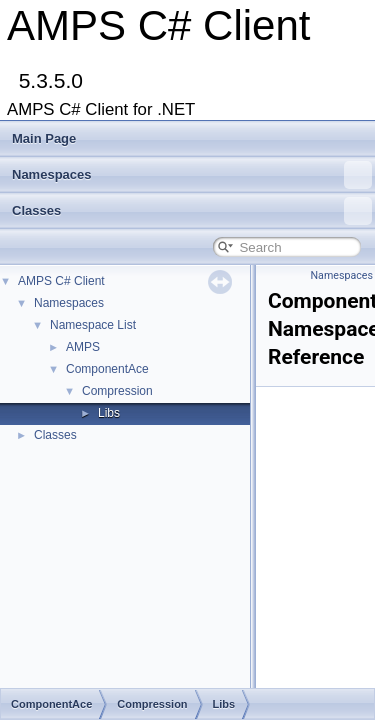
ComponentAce (107, 369)
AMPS (83, 347)
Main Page (44, 138)
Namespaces (192, 175)
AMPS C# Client (61, 281)
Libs (109, 413)
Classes (192, 211)
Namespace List (93, 325)
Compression (117, 391)
